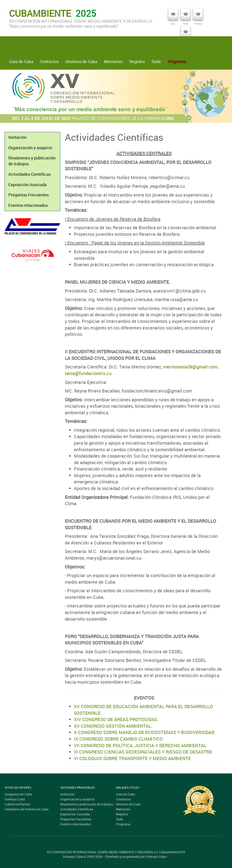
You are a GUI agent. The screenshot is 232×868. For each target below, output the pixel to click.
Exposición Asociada (28, 185)
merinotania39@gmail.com (190, 367)
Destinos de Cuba (81, 61)
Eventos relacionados (28, 205)
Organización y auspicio (30, 148)
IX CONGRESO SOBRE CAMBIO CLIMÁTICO (118, 739)
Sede (156, 61)
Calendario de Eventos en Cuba (27, 809)
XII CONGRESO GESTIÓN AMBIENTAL (112, 726)
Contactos (49, 61)
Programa (123, 824)
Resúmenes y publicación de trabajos (32, 161)
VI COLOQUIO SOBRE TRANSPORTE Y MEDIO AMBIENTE (132, 758)
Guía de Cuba (21, 61)
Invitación (17, 137)
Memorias (113, 61)
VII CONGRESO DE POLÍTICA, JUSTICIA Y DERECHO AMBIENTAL (140, 745)
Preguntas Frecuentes (29, 195)
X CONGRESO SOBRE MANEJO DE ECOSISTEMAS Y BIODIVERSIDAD (144, 732)
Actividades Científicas (30, 174)
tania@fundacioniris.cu (88, 373)
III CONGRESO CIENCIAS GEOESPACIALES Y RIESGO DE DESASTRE (143, 752)
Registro (137, 61)
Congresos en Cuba (18, 794)
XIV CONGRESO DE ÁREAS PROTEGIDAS (116, 719)
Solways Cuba (15, 799)
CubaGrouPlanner (17, 804)
